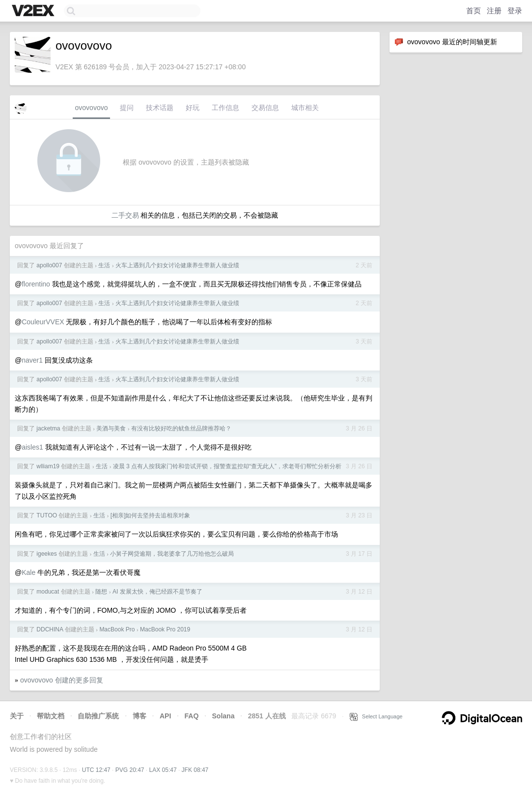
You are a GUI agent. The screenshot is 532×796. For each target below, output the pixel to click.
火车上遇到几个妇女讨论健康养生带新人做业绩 (177, 265)
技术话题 (160, 108)
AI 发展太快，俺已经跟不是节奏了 (157, 592)
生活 (104, 265)
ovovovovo (92, 108)
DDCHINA (50, 629)
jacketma (48, 428)
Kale (28, 572)
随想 (101, 592)
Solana (224, 716)
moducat (48, 592)
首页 (474, 11)
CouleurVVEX (43, 322)
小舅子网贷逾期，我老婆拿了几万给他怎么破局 (172, 554)
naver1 (32, 360)
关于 (17, 716)
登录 (515, 11)
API (165, 716)
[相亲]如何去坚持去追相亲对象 (151, 515)
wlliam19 (48, 466)
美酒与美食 (111, 428)
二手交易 (125, 215)
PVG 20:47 (130, 770)
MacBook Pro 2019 (165, 629)
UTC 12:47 (96, 770)
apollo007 (49, 265)
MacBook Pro (117, 629)
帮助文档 (51, 716)
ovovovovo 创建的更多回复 (62, 680)
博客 (140, 716)
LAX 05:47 (163, 770)
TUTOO (47, 515)
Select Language (376, 716)
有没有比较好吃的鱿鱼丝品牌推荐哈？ (181, 428)
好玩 (193, 108)
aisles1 (32, 447)
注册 (494, 11)
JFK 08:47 (195, 770)
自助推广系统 (98, 716)
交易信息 (265, 108)
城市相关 (305, 108)
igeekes (46, 554)
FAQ (192, 716)
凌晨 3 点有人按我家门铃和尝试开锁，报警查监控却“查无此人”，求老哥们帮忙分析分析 (227, 466)
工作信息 (225, 108)
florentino (36, 284)
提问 (127, 108)
